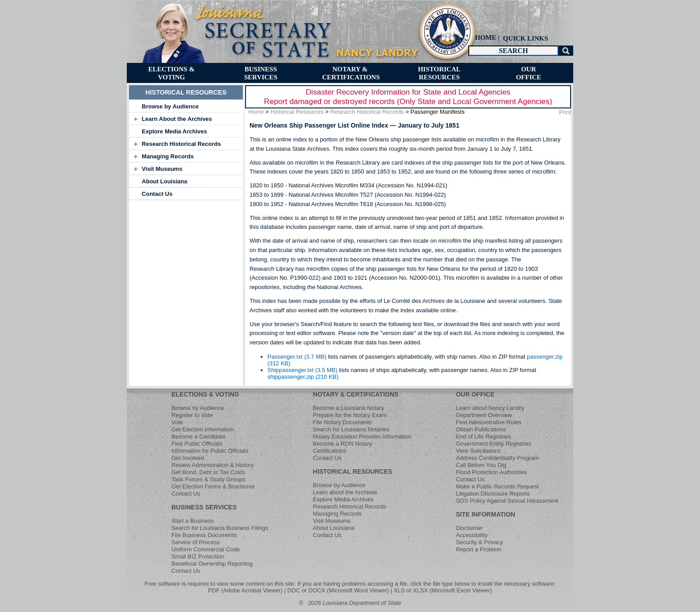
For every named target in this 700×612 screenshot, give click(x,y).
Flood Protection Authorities (491, 472)
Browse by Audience (170, 106)
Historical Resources (297, 112)
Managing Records (168, 156)
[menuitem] (525, 38)
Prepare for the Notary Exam (350, 415)
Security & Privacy (479, 542)
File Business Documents (204, 535)
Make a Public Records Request (497, 486)
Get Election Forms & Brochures (213, 486)
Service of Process (196, 542)
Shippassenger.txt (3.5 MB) (302, 370)
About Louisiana (165, 181)
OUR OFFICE (475, 394)
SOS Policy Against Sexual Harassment (507, 501)
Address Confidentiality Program (497, 458)
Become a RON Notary (343, 444)
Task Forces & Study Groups (208, 479)
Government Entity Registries (494, 444)
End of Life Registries (483, 436)
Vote (177, 422)
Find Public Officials (197, 444)
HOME (486, 37)
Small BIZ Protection (198, 556)
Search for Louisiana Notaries (351, 429)
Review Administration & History (212, 465)
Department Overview (484, 415)
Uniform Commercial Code (206, 549)
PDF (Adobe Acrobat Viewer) (245, 590)
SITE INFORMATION (485, 514)
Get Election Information (202, 429)
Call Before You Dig (481, 465)
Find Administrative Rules (489, 422)
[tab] (186, 106)
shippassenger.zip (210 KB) (303, 377)
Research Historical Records (181, 144)
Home (256, 112)
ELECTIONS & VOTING (205, 394)
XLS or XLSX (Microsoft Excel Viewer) (443, 590)
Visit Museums (162, 169)
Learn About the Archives (177, 119)
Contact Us (157, 194)
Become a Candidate (198, 436)
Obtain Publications (481, 429)
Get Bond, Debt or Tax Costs (208, 472)
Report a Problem (479, 549)
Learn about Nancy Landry (490, 408)
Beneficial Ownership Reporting (212, 564)
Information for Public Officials (210, 451)
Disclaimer (469, 528)
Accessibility (472, 535)
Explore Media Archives (175, 131)
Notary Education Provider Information (362, 436)
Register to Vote (192, 415)
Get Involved (188, 458)
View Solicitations (478, 451)
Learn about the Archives (345, 492)
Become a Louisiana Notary (349, 408)
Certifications (330, 451)
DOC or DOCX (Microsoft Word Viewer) (338, 590)
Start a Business (193, 521)
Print (565, 112)
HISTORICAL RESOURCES (353, 471)
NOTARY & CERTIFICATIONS (356, 394)
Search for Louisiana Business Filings (220, 528)
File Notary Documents (342, 422)
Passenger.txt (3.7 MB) (297, 357)
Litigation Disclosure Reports (493, 494)
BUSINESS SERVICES (204, 507)
